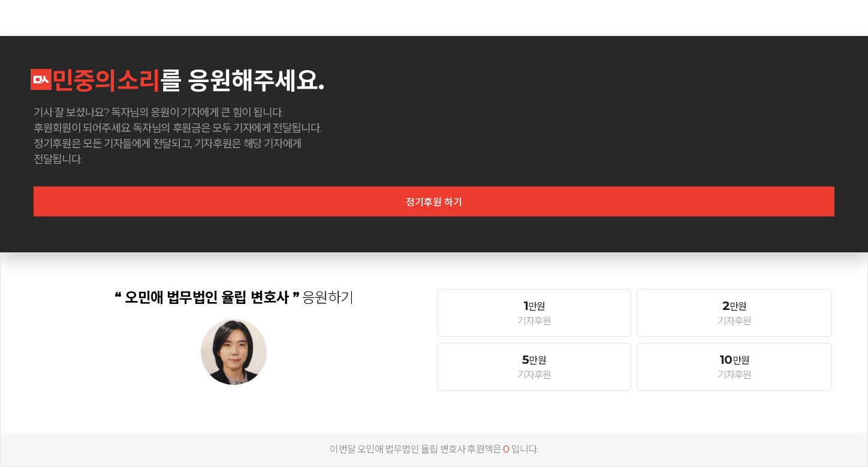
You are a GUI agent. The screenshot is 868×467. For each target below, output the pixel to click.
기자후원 (534, 313)
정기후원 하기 (434, 202)
